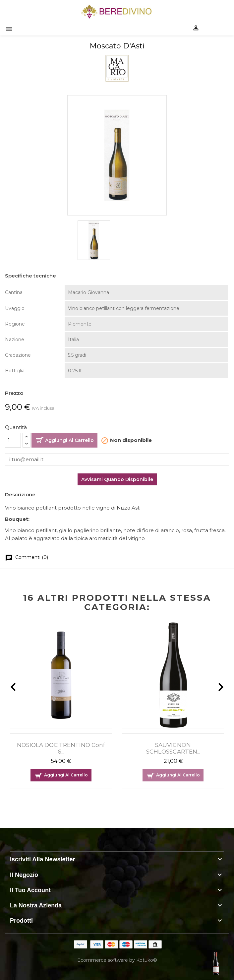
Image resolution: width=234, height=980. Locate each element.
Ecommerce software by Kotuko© (117, 960)
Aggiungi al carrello (69, 440)
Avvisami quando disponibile (117, 479)
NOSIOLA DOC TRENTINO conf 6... (61, 748)
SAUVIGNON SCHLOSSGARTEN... (173, 748)
